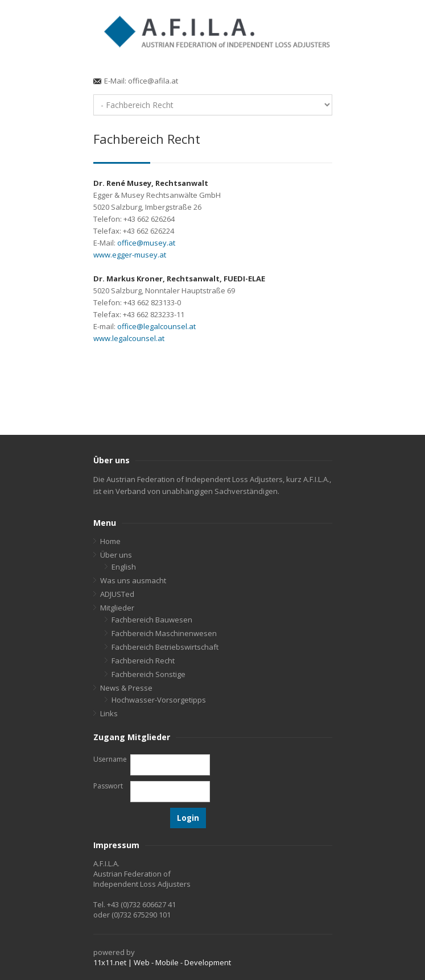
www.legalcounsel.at (129, 338)
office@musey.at (146, 243)
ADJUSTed (117, 594)
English (124, 567)
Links (109, 713)
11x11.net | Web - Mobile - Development (162, 962)
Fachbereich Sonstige (148, 674)
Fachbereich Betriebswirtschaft (165, 647)
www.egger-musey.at (130, 255)
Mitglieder (117, 608)
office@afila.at (153, 81)
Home (110, 541)
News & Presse (126, 688)
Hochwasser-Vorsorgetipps (159, 700)
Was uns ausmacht (133, 580)
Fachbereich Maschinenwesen (164, 633)
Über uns (116, 555)
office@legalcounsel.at (156, 326)
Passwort (108, 786)
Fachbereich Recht (143, 661)
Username (110, 759)
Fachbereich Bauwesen (152, 620)
